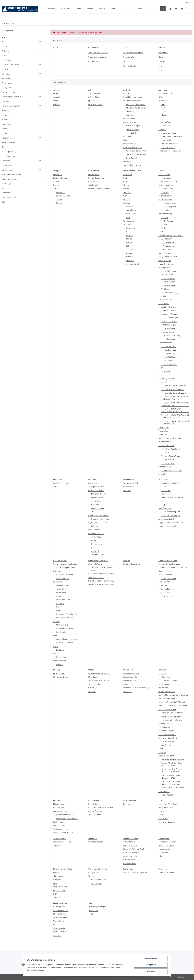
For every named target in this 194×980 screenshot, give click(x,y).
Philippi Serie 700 (169, 353)
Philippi (127, 199)
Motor (4, 115)
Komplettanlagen (95, 804)
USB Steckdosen (165, 442)
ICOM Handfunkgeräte (171, 512)
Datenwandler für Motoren (99, 673)
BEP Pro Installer (165, 199)
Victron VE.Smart (168, 463)
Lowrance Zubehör (96, 533)
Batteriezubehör (165, 196)
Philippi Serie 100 (169, 346)
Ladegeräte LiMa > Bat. (168, 257)
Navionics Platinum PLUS (134, 849)
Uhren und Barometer (11, 179)
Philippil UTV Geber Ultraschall (174, 393)
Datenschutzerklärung (35, 970)
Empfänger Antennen (62, 483)
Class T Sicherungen (170, 318)
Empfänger (7, 74)
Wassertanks (129, 487)
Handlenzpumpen (61, 808)
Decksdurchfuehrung (132, 101)
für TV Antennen (168, 147)
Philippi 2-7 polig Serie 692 (137, 108)
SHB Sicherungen (169, 325)
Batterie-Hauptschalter (168, 181)
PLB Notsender (59, 890)
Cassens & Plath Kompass (169, 564)
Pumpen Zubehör (60, 825)
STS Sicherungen (168, 339)
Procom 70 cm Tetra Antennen (171, 151)
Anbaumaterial (133, 264)
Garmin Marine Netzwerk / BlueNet (173, 695)
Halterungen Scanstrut (11, 97)
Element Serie (62, 585)
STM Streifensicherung (171, 336)
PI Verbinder (167, 210)
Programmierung (95, 104)
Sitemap (127, 61)
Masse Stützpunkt (169, 271)
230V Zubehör (164, 174)
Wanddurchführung (170, 293)
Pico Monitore (167, 189)
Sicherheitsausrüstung (11, 174)
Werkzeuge (7, 184)
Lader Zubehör (168, 250)
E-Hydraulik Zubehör (167, 842)
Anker (56, 93)
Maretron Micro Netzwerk (172, 713)
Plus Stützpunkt (168, 278)
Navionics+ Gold (130, 845)
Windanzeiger (129, 221)
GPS (160, 97)
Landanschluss (165, 260)
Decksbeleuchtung (96, 178)
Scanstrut (130, 111)
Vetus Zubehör (132, 129)
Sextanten (163, 585)
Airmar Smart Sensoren (168, 684)
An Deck (5, 46)
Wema (126, 196)
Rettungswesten (9, 142)
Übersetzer (166, 677)
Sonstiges (127, 162)
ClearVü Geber (97, 505)
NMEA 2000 (131, 207)
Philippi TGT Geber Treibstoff (173, 386)
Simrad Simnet (165, 745)
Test (91, 914)
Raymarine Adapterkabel (172, 449)
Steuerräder (164, 853)
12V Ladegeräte (168, 242)
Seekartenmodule (9, 165)
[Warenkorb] (185, 9)
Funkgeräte (58, 880)
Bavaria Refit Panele (170, 357)
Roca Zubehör (132, 158)
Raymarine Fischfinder (98, 522)
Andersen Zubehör (166, 872)
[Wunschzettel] (176, 9)
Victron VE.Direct (168, 460)
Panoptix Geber (98, 508)
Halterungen (97, 544)
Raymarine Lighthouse (133, 856)
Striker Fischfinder (99, 494)
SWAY (161, 749)
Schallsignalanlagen (98, 907)
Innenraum (93, 181)
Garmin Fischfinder (96, 490)
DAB (163, 104)
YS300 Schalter (168, 361)
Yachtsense (166, 228)
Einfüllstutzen (129, 119)
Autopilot (6, 56)
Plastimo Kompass (166, 575)
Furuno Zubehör (63, 657)
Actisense (162, 673)
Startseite (51, 9)
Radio (164, 111)
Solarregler (166, 371)
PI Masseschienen (169, 203)
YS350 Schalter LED (169, 364)
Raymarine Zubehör (167, 822)
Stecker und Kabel (169, 133)
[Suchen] (147, 9)
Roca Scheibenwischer (133, 147)
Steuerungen (7, 170)
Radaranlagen (8, 138)
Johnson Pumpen (60, 811)
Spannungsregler (60, 917)
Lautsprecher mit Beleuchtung (136, 688)
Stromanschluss (60, 914)
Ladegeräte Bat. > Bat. (168, 253)
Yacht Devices (167, 221)
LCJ (128, 246)
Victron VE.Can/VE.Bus (171, 456)
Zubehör (57, 104)
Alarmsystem (59, 876)
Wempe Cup (96, 883)
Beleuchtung (7, 60)
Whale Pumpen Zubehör (63, 833)
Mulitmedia (163, 101)
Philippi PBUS (164, 727)
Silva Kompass (164, 593)
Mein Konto (66, 9)
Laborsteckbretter (61, 910)
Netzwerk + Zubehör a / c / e (68, 614)
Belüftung (127, 93)
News (188, 2)
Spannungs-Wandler (167, 379)
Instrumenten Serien (11, 65)
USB (128, 217)
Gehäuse (57, 935)
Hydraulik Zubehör (166, 845)
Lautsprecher (129, 684)
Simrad (126, 185)
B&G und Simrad (60, 178)
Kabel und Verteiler (170, 681)
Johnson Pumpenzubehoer (67, 818)
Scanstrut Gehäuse (96, 577)
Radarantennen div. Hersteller (101, 808)
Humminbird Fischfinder (98, 515)
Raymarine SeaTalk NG (168, 741)
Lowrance (57, 571)
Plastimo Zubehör (169, 578)
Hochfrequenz (59, 907)
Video (58, 610)
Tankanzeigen (164, 382)
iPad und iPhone (95, 564)
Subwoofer (128, 691)
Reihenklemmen (168, 282)
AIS (3, 42)
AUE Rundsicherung (170, 307)
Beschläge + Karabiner (133, 97)
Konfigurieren (151, 965)
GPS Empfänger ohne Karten (65, 564)
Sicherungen (164, 303)
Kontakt (90, 9)
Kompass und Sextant (11, 106)
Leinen (126, 140)
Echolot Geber (97, 497)
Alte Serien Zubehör (64, 618)
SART (55, 894)
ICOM (164, 487)
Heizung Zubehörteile (132, 564)
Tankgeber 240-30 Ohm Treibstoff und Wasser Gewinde (175, 416)
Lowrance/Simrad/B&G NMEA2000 (173, 706)
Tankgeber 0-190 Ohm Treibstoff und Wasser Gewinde (175, 398)
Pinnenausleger (130, 144)
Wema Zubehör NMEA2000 (173, 788)
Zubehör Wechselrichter (171, 470)
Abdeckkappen (97, 537)
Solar (161, 368)
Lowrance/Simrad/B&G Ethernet (172, 702)
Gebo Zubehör (132, 133)
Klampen (127, 136)
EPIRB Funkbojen (60, 887)
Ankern (5, 37)
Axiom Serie (61, 589)
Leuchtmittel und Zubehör (99, 189)
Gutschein (94, 910)
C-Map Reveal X (130, 863)
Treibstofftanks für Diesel (99, 681)
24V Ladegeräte (168, 246)
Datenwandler (164, 688)
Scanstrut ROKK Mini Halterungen (102, 584)
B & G (55, 646)
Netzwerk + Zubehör (65, 575)
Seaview (130, 115)
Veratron (127, 192)
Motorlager (93, 677)
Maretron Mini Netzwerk (172, 720)
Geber (94, 540)
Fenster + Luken (130, 122)
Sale (4, 147)
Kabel (161, 232)
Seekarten (6, 161)
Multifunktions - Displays (67, 639)
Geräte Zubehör (63, 578)
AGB (125, 48)
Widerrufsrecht (130, 66)
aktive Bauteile (59, 928)
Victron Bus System (166, 445)
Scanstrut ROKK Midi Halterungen (102, 581)
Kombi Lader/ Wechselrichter (171, 235)
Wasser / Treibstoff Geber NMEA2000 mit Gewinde (172, 770)
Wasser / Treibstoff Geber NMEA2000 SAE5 (172, 764)
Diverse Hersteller (166, 808)
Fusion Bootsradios (131, 673)
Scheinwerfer (94, 185)
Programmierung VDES (168, 526)
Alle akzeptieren (151, 958)
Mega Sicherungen (169, 321)
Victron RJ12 (166, 452)
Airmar (129, 253)
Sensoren (127, 203)
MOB (55, 883)
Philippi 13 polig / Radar (136, 104)
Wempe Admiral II (99, 880)
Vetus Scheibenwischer (133, 165)
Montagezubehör (166, 267)
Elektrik (162, 811)
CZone (164, 224)
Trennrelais (163, 431)
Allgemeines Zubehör (167, 519)
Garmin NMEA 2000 (167, 698)
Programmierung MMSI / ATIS (171, 522)
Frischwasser (7, 83)
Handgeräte (61, 632)
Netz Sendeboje (95, 530)
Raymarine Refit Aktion (168, 804)
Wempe (91, 876)
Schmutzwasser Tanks (62, 842)
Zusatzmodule (97, 555)
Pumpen (5, 133)
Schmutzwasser (8, 156)
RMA (113, 9)
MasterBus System (166, 264)
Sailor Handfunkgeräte (171, 515)
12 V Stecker (166, 178)
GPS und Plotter (8, 92)
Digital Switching (165, 214)
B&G (125, 178)
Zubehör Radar (95, 815)
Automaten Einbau (169, 314)
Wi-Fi (164, 108)
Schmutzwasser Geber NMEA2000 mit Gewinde (171, 783)
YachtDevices (164, 791)
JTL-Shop (181, 977)
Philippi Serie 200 (169, 350)
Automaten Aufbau (169, 310)
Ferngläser (93, 483)
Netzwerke (6, 124)
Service (102, 9)
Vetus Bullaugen (133, 126)
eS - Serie (60, 603)
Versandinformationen (98, 57)
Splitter (91, 101)
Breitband (166, 126)
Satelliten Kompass (166, 582)
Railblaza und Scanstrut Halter (101, 574)
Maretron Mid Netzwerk (171, 716)
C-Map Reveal (129, 860)
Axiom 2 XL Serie (63, 600)
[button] (170, 9)
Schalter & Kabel (165, 300)
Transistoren (58, 921)
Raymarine (58, 174)
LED (55, 925)
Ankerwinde (58, 97)
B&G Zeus (60, 650)
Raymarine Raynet (166, 731)
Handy (164, 115)
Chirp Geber (96, 501)
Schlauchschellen (60, 829)
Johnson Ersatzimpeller (66, 815)
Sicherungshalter (169, 285)
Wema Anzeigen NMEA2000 (173, 759)
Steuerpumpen (165, 849)
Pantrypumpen (59, 822)
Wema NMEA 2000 (166, 756)
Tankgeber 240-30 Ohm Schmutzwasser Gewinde (172, 410)
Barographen (94, 872)
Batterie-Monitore (166, 185)
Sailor (164, 501)
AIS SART (57, 872)
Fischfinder (7, 78)
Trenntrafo (163, 435)
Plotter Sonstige (60, 661)
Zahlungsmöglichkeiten (98, 52)
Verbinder (166, 289)
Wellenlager (93, 688)
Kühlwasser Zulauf (61, 677)
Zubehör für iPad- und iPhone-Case (104, 569)
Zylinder (162, 856)
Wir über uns (94, 48)
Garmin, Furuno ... (169, 494)
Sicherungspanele (166, 343)
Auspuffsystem (59, 673)
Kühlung (6, 110)
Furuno (56, 185)
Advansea (130, 250)
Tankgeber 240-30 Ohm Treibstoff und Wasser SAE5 (175, 422)
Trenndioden (164, 427)
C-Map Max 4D (129, 842)
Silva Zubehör (167, 596)
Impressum (93, 61)
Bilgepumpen (59, 804)
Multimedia (7, 120)
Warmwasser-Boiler (131, 483)
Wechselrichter (165, 467)
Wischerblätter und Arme (137, 151)
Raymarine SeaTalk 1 (167, 734)
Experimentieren (9, 197)
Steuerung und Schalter (136, 154)
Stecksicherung (168, 332)
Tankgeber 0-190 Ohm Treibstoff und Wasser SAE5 (175, 404)
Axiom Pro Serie (63, 596)
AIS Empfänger (94, 97)
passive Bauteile (60, 932)
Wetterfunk (166, 122)
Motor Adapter (168, 795)
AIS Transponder (95, 93)
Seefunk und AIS (165, 93)
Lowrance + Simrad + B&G (172, 497)
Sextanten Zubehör (166, 589)
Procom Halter (167, 140)
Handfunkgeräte (165, 508)
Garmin (56, 181)
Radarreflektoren (95, 811)
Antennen (6, 51)
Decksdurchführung (170, 144)
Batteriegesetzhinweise (133, 52)
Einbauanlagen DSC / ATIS (169, 483)
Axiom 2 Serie (62, 593)
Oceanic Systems (165, 724)
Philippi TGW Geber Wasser (173, 389)
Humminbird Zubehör (100, 519)
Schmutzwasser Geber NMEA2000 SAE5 (171, 777)
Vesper (164, 505)
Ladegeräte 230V (165, 239)
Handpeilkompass (166, 571)
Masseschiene (167, 275)
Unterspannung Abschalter (170, 438)
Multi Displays (62, 625)
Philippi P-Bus (164, 296)
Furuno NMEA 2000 (166, 691)
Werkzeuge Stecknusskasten (135, 872)
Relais (56, 101)
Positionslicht (94, 174)
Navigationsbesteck (96, 842)
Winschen (6, 188)
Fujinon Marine (98, 487)
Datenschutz (129, 57)
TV (162, 119)
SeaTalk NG (131, 210)
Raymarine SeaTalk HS (168, 738)
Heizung (5, 101)
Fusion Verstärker (131, 677)
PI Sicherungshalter (170, 207)
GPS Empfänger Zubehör (66, 567)
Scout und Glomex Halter (172, 136)
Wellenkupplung (95, 684)
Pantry (92, 903)
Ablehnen (151, 971)
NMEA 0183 (131, 214)
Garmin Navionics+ (131, 853)
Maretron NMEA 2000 (167, 709)
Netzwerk (95, 551)
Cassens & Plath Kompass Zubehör (173, 567)
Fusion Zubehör (130, 681)
